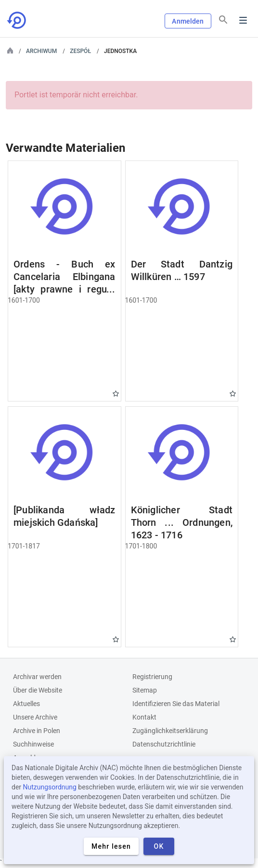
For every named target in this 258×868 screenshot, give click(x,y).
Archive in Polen (37, 731)
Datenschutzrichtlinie (164, 744)
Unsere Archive (35, 717)
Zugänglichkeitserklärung (170, 731)
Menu (243, 20)
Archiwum (41, 51)
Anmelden (188, 21)
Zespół (80, 51)
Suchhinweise (33, 744)
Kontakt (144, 717)
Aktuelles (26, 704)
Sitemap (145, 690)
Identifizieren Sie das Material (176, 704)
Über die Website (38, 690)
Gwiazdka (116, 394)
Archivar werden (37, 677)
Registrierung (152, 677)
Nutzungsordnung (50, 787)
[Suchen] (223, 20)
